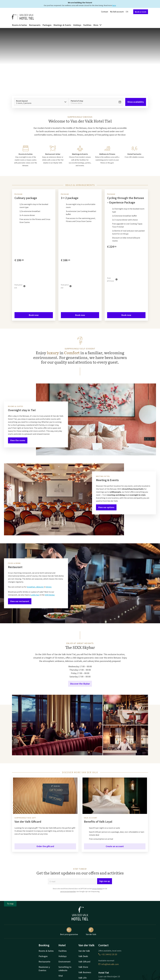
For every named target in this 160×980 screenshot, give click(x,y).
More (98, 25)
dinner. (49, 587)
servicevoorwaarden (68, 891)
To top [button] (10, 904)
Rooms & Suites (19, 25)
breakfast (31, 587)
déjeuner (40, 587)
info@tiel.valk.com (109, 964)
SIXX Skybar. (50, 595)
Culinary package (26, 198)
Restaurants (35, 25)
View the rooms (18, 440)
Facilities (87, 25)
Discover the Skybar (80, 684)
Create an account (115, 846)
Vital (61, 976)
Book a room (141, 12)
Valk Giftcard (84, 962)
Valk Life (82, 978)
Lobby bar (35, 595)
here (114, 5)
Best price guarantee (69, 931)
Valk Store (83, 967)
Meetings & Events (62, 25)
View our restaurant (20, 601)
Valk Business (85, 972)
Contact (105, 12)
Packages (47, 25)
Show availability (136, 102)
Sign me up (105, 881)
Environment (64, 962)
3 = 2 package (70, 198)
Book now (34, 315)
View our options (106, 507)
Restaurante (44, 962)
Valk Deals (83, 956)
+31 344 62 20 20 (108, 954)
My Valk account (117, 12)
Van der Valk (91, 931)
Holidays (77, 25)
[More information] (24, 286)
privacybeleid (97, 889)
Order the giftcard (45, 846)
